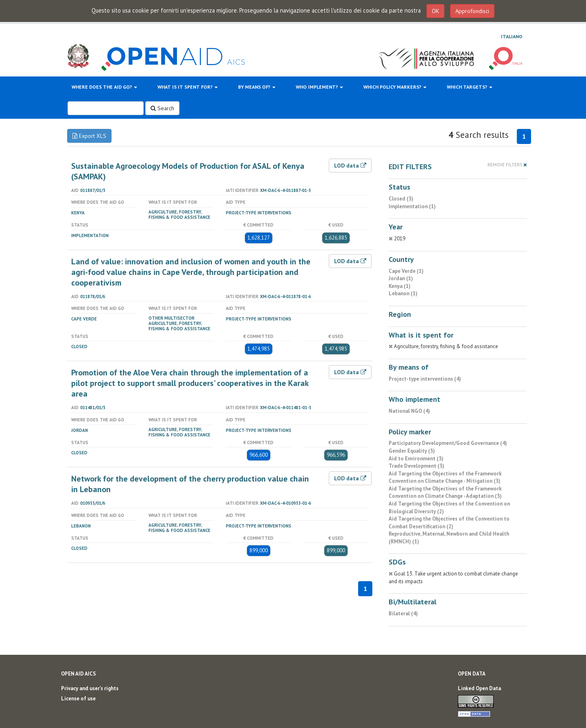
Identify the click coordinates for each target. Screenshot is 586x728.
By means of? (257, 87)
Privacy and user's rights (90, 688)
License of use (78, 699)
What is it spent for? (188, 87)
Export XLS (89, 136)
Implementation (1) (412, 206)
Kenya (78, 213)
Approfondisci (472, 11)
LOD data (350, 166)
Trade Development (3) (417, 466)
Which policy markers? (395, 87)
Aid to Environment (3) (416, 459)
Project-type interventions (259, 213)
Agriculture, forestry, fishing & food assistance (179, 215)
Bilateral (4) (403, 614)
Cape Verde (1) (406, 271)
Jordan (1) (401, 278)
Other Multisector (172, 318)
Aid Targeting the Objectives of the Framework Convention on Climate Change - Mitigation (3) (445, 477)
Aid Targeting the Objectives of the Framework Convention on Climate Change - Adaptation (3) (445, 493)
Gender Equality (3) (412, 451)
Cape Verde (84, 319)
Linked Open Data (479, 688)
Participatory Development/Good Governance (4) (448, 443)
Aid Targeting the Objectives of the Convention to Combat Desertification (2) (449, 523)
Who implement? (319, 87)
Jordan (80, 430)
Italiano (512, 36)
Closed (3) (401, 199)
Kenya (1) (400, 286)
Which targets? (470, 87)
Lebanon (81, 526)
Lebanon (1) (403, 293)
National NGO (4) (409, 411)
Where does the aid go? (104, 87)
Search (162, 108)
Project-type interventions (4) (425, 379)
